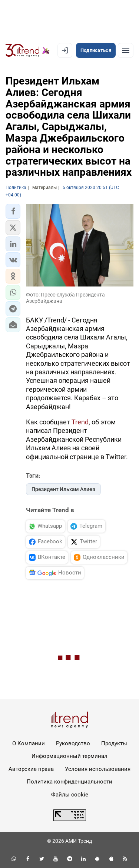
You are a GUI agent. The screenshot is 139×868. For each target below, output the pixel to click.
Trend (80, 422)
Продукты (114, 743)
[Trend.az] (28, 50)
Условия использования (98, 769)
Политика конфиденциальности (69, 782)
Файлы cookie (70, 795)
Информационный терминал (69, 756)
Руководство (73, 743)
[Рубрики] (126, 50)
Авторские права (31, 769)
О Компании (29, 743)
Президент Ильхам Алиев (63, 489)
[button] (13, 211)
